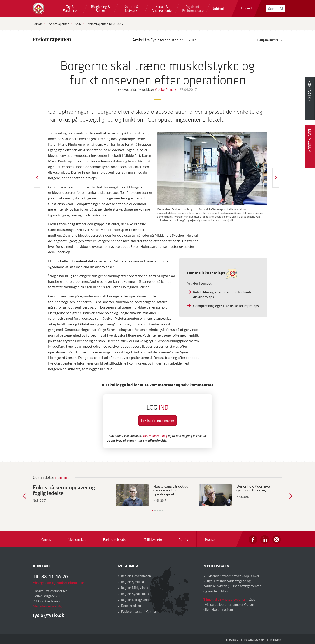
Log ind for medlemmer (157, 420)
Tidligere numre (270, 40)
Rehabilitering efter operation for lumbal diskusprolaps (223, 294)
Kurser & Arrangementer (162, 9)
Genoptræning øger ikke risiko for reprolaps (226, 306)
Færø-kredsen (129, 605)
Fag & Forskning (70, 9)
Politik (183, 539)
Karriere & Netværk (131, 9)
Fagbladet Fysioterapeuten (192, 9)
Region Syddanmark (134, 594)
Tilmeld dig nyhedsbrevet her (224, 599)
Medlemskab (77, 539)
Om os (46, 539)
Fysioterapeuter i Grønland (139, 611)
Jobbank (219, 9)
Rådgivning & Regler (101, 9)
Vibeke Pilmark (166, 89)
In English (276, 640)
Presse (210, 539)
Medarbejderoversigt (48, 606)
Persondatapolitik (254, 640)
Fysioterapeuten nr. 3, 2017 (105, 24)
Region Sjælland (131, 582)
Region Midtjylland (133, 587)
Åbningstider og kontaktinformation (58, 582)
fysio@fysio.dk (49, 615)
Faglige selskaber (115, 539)
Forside (38, 24)
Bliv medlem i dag (155, 435)
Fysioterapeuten (59, 24)
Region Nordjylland (133, 599)
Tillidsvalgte (153, 539)
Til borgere (232, 640)
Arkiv (78, 24)
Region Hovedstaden (135, 576)
